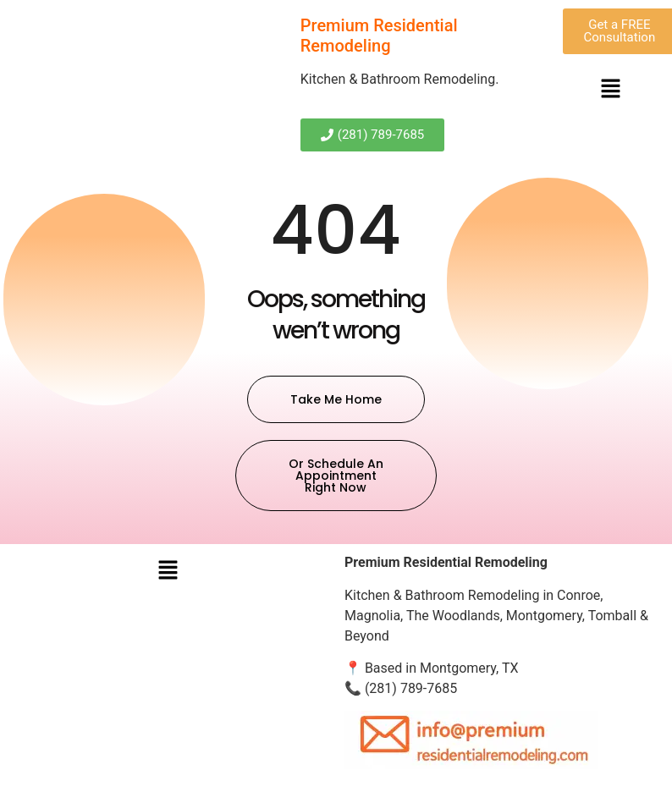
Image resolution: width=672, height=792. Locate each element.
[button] (610, 90)
